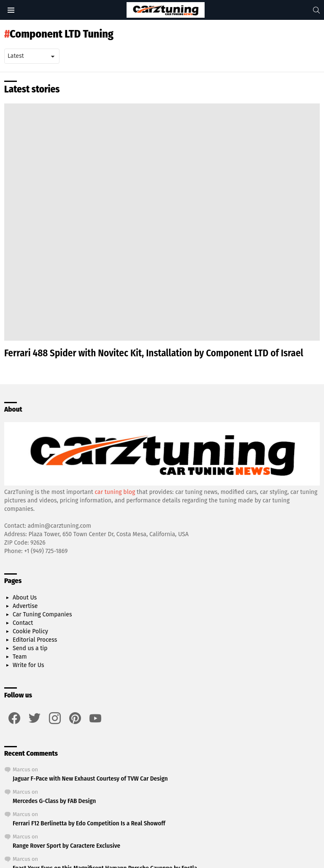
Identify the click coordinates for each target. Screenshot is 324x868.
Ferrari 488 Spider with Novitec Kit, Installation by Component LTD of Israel (154, 353)
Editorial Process (35, 640)
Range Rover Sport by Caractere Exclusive (66, 846)
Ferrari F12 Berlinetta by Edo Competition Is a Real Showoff (89, 823)
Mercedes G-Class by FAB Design (54, 801)
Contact (23, 623)
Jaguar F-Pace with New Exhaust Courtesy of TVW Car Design (90, 778)
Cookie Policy (30, 631)
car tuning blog (115, 492)
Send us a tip (30, 648)
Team (20, 657)
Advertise (25, 606)
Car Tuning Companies (42, 614)
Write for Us (28, 665)
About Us (25, 598)
